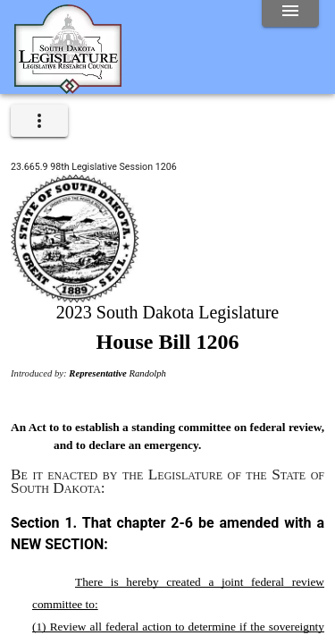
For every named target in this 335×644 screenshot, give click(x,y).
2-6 (182, 523)
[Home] (68, 87)
